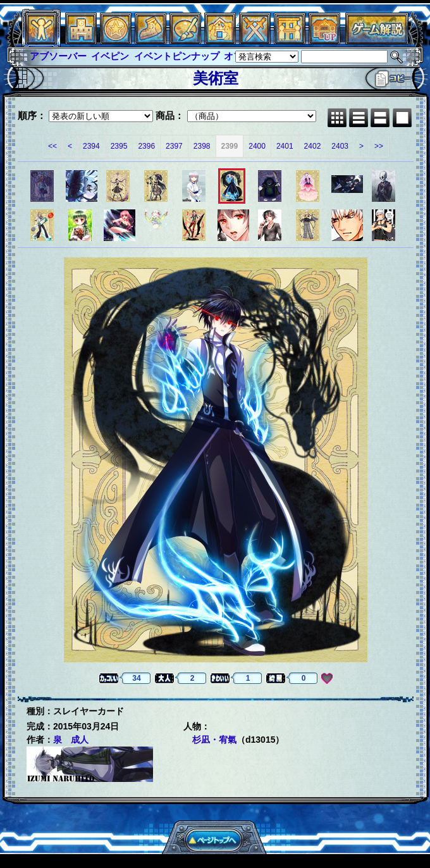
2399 (230, 146)
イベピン (110, 56)
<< (52, 146)
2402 (313, 146)
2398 (202, 146)
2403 (340, 146)
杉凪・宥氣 (214, 740)
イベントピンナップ (177, 56)
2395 (119, 146)
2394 (91, 146)
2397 (174, 146)
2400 (257, 146)
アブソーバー (58, 56)
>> (379, 146)
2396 (146, 146)
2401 (285, 146)
